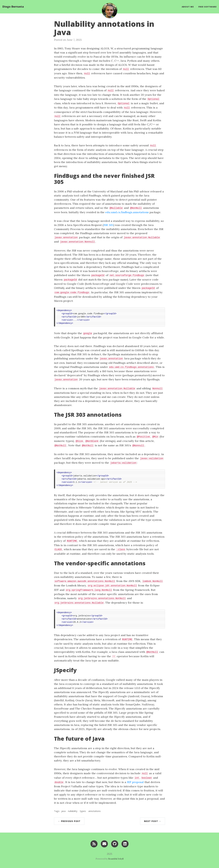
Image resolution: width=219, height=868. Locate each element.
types (83, 811)
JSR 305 (108, 225)
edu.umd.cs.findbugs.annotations (127, 212)
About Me (188, 7)
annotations (95, 811)
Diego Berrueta (13, 7)
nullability (73, 811)
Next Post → (153, 821)
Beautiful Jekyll (116, 859)
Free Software (207, 7)
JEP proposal (135, 782)
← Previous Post (69, 821)
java (63, 811)
